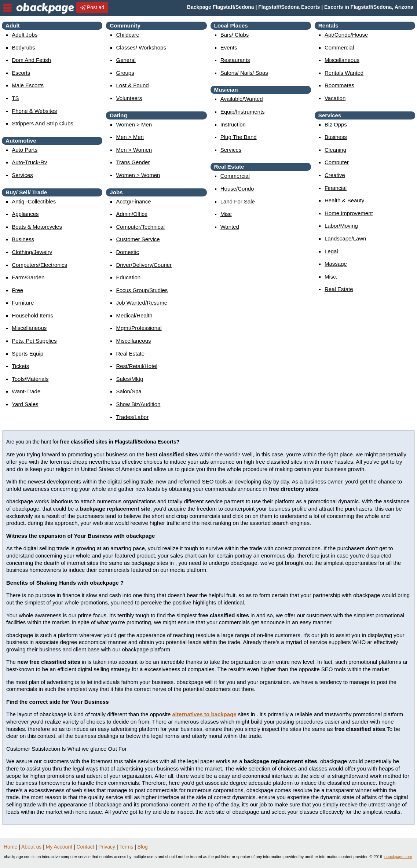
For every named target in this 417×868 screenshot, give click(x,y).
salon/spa (129, 391)
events (229, 47)
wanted (230, 227)
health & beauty (344, 200)
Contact (85, 847)
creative (335, 175)
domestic (127, 252)
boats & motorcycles (37, 227)
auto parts (25, 150)
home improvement (349, 213)
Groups (125, 73)
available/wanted (242, 99)
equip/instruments (243, 112)
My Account (59, 847)
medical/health (134, 315)
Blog (143, 847)
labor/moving (341, 226)
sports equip (28, 354)
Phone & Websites (34, 111)
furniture (23, 303)
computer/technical (140, 227)
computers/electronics (39, 265)
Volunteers (129, 98)
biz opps (336, 124)
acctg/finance (133, 201)
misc (226, 214)
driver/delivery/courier (144, 265)
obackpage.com (398, 857)
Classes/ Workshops (141, 47)
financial (336, 188)
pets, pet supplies (34, 341)
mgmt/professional (139, 328)
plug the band (239, 137)
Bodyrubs (23, 47)
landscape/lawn (345, 238)
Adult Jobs (25, 35)
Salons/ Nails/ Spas (244, 73)
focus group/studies (142, 290)
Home (10, 847)
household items (32, 315)
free (17, 290)
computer (337, 162)
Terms (126, 847)
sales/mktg (129, 379)
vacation (335, 98)
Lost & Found (132, 85)
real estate (130, 354)
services (22, 175)
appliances (25, 214)
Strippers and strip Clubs (43, 123)
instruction (233, 124)
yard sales (25, 404)
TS (15, 98)
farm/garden (28, 277)
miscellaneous (29, 328)
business (23, 239)
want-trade (26, 391)
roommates (339, 85)
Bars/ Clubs (235, 35)
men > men (130, 137)
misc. (331, 277)
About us (31, 847)
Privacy (107, 847)
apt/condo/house (346, 35)
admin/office (132, 214)
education (128, 277)
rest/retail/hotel (137, 366)
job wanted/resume (142, 303)
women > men (134, 124)
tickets (20, 366)
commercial (235, 176)
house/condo (237, 189)
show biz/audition (138, 404)
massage (336, 264)
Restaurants (235, 60)
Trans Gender (133, 162)
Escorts (21, 73)
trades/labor (132, 417)
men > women (134, 150)
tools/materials (30, 379)
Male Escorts (28, 85)
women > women (138, 175)
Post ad (92, 7)
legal (331, 251)
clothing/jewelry (32, 252)
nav (7, 8)
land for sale (238, 201)
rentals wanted (344, 73)
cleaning (335, 150)
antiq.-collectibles (34, 201)
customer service (138, 239)
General (126, 60)
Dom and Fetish (31, 60)
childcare (127, 35)
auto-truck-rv (29, 162)
